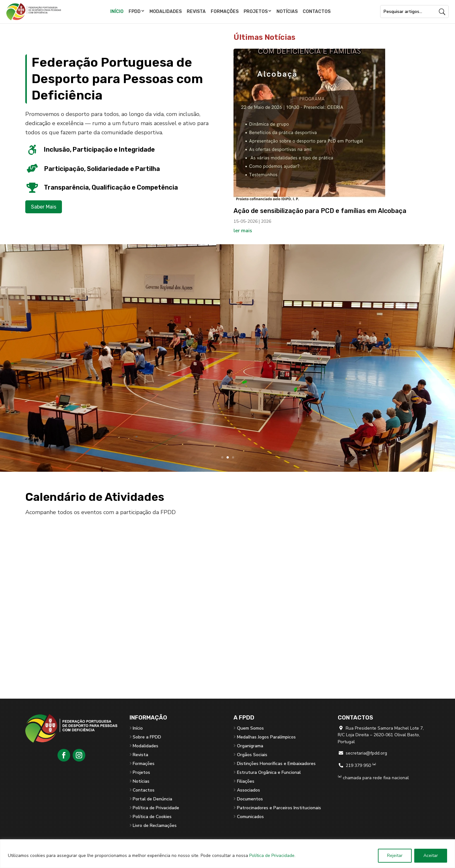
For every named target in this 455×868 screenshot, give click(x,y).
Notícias (287, 12)
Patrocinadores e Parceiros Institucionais (279, 808)
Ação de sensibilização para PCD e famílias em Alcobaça (320, 211)
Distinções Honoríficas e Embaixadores (276, 764)
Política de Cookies (152, 817)
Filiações (246, 781)
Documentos (250, 799)
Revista (196, 12)
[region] (227, 854)
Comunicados (250, 817)
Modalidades (166, 12)
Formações (225, 12)
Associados (249, 790)
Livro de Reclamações (155, 826)
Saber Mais (44, 207)
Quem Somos (250, 728)
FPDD (135, 12)
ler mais (243, 231)
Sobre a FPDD (147, 737)
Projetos (256, 12)
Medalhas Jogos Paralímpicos (266, 737)
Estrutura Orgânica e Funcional (269, 772)
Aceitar (431, 856)
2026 (266, 221)
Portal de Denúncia (152, 799)
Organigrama (250, 746)
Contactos (317, 12)
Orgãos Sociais (252, 755)
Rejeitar (395, 856)
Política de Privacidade (272, 856)
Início (117, 12)
